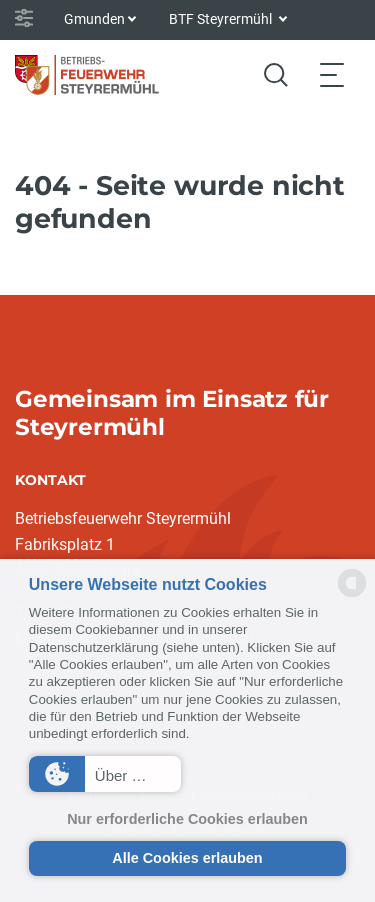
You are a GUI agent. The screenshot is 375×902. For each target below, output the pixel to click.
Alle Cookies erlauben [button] (187, 858)
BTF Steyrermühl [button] (222, 19)
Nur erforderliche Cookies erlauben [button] (187, 819)
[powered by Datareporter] (352, 595)
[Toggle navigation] (332, 74)
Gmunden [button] (94, 19)
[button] (105, 774)
